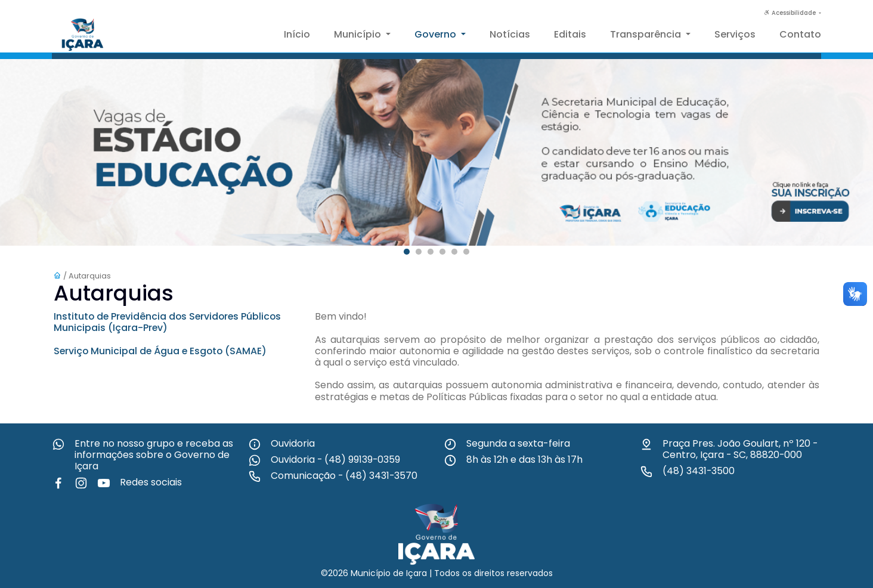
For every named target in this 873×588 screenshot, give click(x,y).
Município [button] (359, 34)
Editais (570, 34)
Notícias (510, 34)
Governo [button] (436, 34)
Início (297, 34)
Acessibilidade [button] (791, 13)
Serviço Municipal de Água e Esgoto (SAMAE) (162, 351)
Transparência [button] (647, 34)
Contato (800, 34)
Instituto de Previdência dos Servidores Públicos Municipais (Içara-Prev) (170, 322)
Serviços (735, 34)
